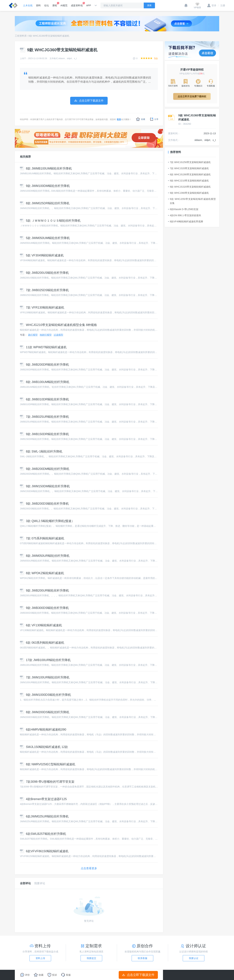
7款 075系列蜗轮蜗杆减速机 (42, 538)
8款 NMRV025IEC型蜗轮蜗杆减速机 (48, 764)
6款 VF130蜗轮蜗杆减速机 (41, 625)
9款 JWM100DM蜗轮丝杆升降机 (45, 186)
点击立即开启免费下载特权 (192, 96)
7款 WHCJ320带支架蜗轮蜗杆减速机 (188, 168)
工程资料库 (21, 36)
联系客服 (143, 958)
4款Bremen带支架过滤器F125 (43, 799)
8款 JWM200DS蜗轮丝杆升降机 (45, 712)
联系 (119, 119)
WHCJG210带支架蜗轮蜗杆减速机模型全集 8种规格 (58, 325)
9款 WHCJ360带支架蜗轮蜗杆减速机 (188, 193)
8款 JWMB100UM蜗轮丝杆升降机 (46, 169)
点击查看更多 (89, 868)
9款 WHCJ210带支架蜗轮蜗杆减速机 (188, 181)
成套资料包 (77, 4)
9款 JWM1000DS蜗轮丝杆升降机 (45, 695)
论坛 (46, 5)
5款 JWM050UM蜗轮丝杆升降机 (45, 238)
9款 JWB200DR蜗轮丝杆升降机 (44, 365)
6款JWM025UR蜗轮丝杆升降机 (44, 816)
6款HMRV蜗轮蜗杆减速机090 (43, 730)
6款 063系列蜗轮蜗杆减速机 (42, 643)
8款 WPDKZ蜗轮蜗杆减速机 (42, 573)
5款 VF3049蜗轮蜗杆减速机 (42, 255)
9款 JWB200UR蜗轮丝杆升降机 (44, 591)
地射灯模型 (46, 335)
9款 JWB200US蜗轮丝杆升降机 (44, 273)
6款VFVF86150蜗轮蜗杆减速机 (44, 851)
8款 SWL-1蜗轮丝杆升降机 (41, 451)
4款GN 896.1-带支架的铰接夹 (185, 215)
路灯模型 (33, 335)
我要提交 (91, 958)
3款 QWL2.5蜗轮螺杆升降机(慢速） (47, 521)
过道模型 (58, 335)
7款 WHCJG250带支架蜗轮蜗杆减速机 (189, 162)
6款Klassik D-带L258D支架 (183, 209)
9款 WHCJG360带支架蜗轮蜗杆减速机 (49, 36)
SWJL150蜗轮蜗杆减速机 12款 (44, 747)
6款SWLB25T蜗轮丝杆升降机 (43, 834)
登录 (212, 5)
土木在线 (28, 5)
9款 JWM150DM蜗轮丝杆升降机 (45, 486)
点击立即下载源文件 (138, 975)
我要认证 (194, 958)
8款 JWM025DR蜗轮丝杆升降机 (45, 203)
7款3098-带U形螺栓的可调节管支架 (47, 782)
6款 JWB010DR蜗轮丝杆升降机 (44, 399)
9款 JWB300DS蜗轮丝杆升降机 (44, 608)
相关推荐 (25, 157)
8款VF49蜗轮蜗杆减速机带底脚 (186, 221)
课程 (55, 4)
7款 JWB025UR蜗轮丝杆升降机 (44, 417)
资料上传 (40, 958)
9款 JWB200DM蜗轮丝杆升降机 (45, 469)
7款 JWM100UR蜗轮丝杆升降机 (45, 677)
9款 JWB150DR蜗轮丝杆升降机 (44, 434)
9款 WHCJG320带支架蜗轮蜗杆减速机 (189, 187)
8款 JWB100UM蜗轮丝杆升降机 (45, 382)
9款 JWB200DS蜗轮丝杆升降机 (44, 504)
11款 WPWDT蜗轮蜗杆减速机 (43, 347)
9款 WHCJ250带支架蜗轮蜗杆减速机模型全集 (192, 201)
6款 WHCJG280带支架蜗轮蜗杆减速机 (189, 174)
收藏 (141, 119)
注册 (222, 5)
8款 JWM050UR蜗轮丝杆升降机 (45, 556)
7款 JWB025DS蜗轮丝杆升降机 (44, 290)
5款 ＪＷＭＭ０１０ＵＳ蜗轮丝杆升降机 (50, 221)
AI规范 (64, 5)
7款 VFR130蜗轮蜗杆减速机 (42, 308)
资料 (38, 5)
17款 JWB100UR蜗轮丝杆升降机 (45, 660)
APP (89, 5)
